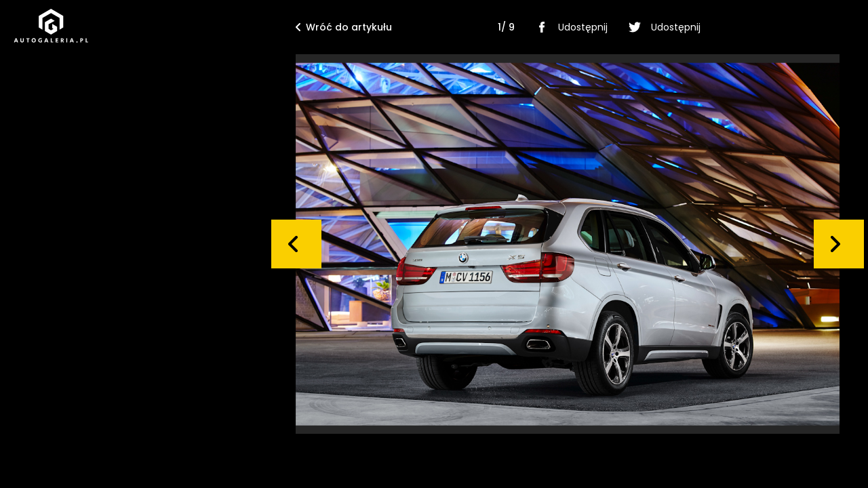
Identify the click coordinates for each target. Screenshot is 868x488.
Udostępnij (569, 27)
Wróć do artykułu (344, 27)
